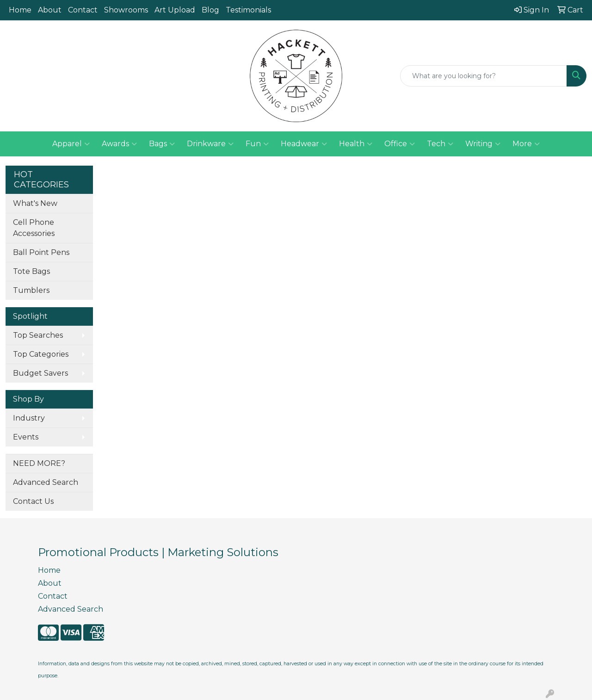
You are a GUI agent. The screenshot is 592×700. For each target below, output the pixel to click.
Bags (162, 144)
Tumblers (31, 290)
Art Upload (175, 10)
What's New (35, 203)
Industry (29, 418)
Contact (83, 10)
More (526, 144)
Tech (440, 144)
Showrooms (126, 10)
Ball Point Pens (41, 252)
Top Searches (38, 335)
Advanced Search (46, 482)
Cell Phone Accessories (34, 228)
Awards (119, 144)
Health (356, 144)
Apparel (71, 144)
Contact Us (33, 501)
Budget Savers (40, 373)
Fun (257, 144)
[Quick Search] (484, 76)
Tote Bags (31, 271)
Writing (483, 144)
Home (20, 10)
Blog (210, 10)
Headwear (304, 144)
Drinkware (210, 144)
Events (26, 437)
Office (400, 144)
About (50, 10)
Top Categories (41, 354)
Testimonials (248, 10)
